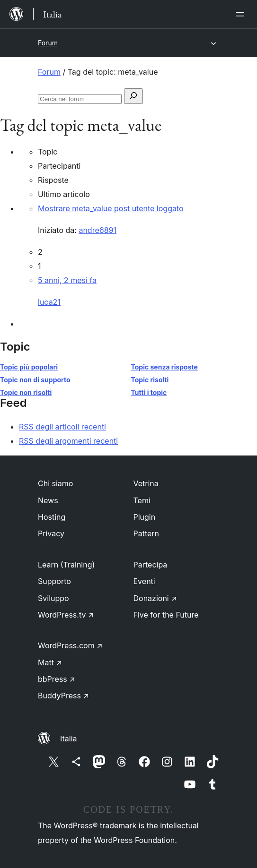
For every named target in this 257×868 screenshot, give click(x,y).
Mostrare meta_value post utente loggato (111, 208)
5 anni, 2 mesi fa (67, 280)
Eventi (144, 581)
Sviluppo (53, 598)
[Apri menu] (242, 14)
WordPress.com (70, 645)
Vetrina (146, 483)
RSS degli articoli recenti (62, 427)
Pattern (146, 533)
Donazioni (155, 598)
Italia (69, 739)
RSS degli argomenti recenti (68, 441)
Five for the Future (166, 615)
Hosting (52, 517)
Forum (48, 43)
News (48, 500)
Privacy (51, 533)
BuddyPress (63, 696)
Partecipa (151, 565)
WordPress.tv (66, 615)
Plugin (145, 517)
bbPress (57, 679)
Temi (142, 500)
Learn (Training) (66, 565)
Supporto (54, 581)
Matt (50, 662)
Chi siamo (55, 483)
